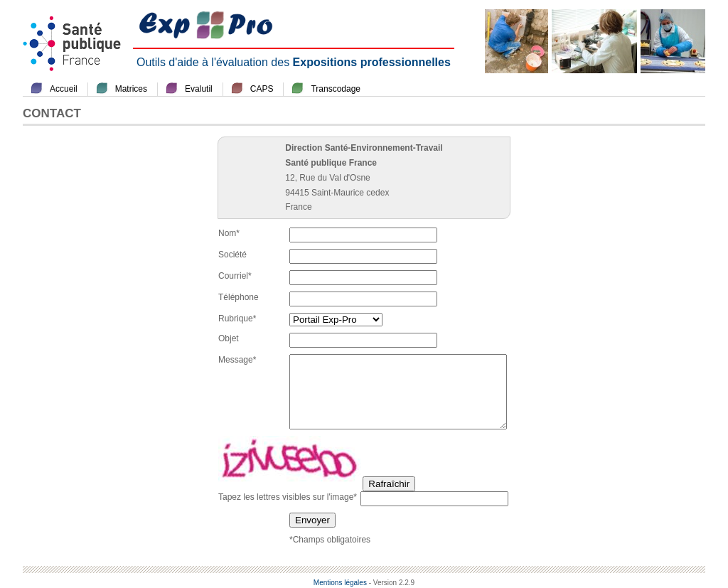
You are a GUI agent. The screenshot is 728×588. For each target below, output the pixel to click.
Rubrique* (237, 319)
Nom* (229, 233)
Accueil (64, 89)
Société (232, 255)
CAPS (262, 89)
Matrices (131, 89)
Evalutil (199, 89)
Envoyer (312, 520)
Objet (229, 338)
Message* (237, 360)
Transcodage (336, 89)
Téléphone (239, 297)
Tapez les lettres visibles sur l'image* (288, 497)
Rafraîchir (389, 484)
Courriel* (235, 276)
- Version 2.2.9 (392, 583)
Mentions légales (340, 583)
